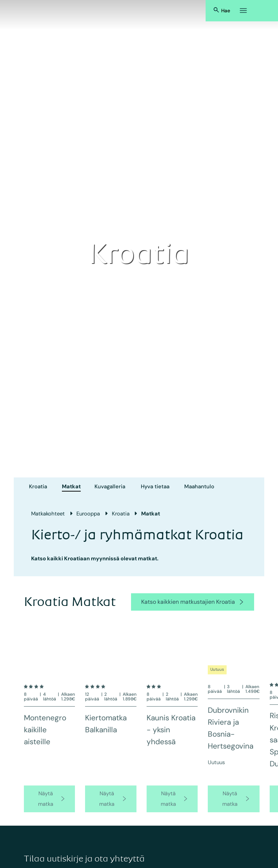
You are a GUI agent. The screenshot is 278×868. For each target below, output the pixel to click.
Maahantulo (199, 486)
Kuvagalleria (110, 486)
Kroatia (38, 486)
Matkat (71, 486)
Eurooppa (88, 514)
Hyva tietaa (155, 486)
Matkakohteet (48, 514)
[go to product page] (50, 806)
